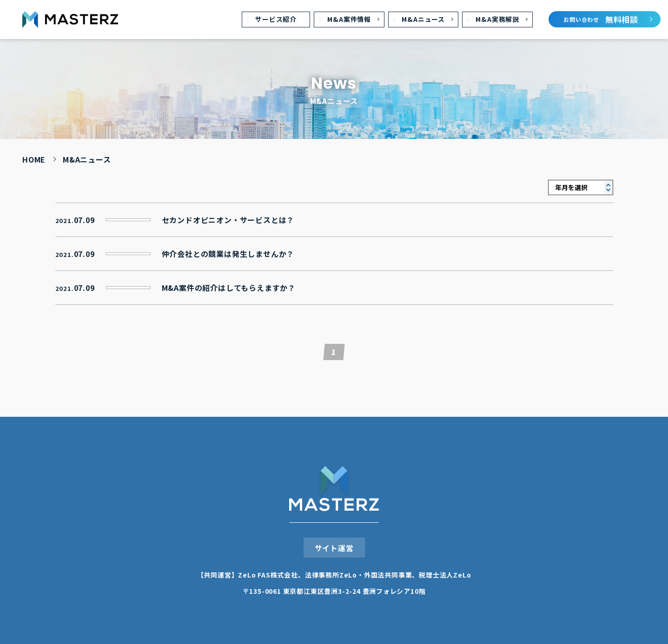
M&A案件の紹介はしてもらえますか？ (229, 286)
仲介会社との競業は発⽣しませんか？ (228, 252)
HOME (34, 159)
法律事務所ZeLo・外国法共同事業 (359, 573)
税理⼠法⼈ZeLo (445, 573)
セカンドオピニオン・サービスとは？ (228, 218)
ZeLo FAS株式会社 (268, 573)
